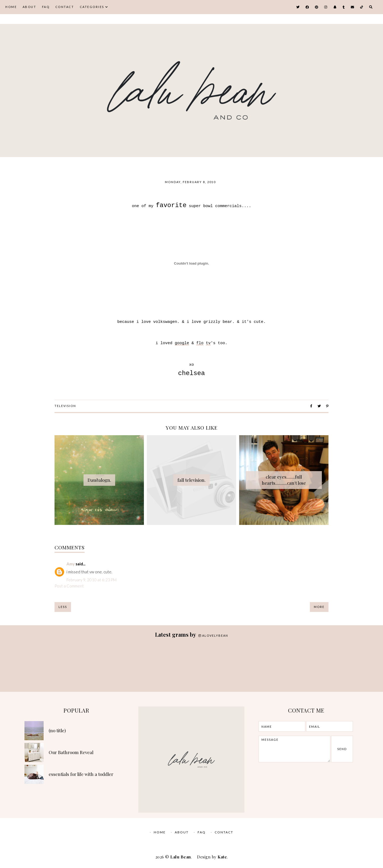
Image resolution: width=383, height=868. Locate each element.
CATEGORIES (92, 7)
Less (63, 607)
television (65, 406)
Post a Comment (69, 586)
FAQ (46, 7)
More (319, 607)
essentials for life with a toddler (81, 774)
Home (11, 7)
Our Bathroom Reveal (71, 752)
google (182, 343)
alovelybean (213, 635)
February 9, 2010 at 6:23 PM (91, 580)
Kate (222, 857)
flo (200, 343)
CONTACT (65, 7)
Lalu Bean (181, 857)
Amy (71, 564)
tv (208, 343)
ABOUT (30, 7)
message (294, 749)
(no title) (57, 730)
